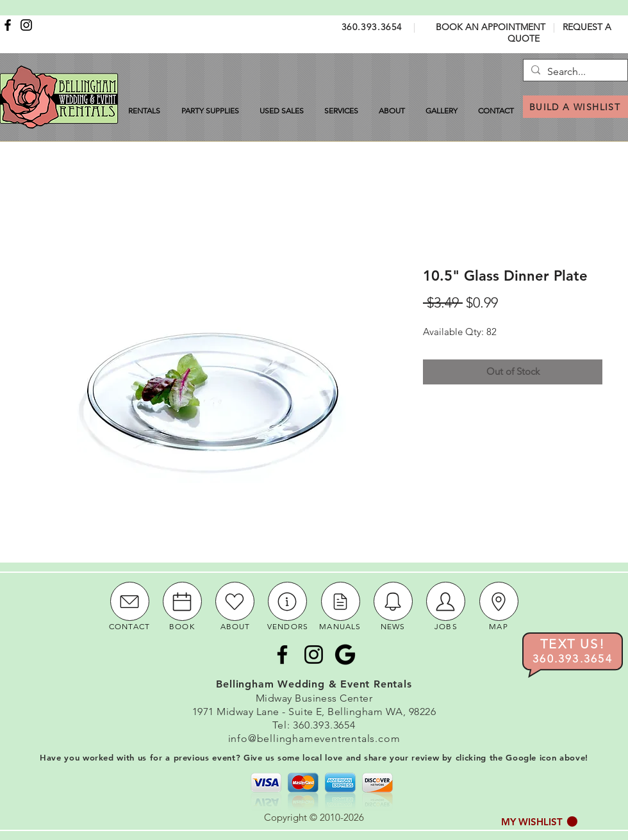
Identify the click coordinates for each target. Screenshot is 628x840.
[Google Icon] (345, 655)
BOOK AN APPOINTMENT (491, 27)
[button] (539, 822)
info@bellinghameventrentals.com (314, 738)
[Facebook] (8, 25)
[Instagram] (26, 25)
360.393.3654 (372, 27)
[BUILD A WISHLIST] (575, 107)
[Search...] (574, 72)
